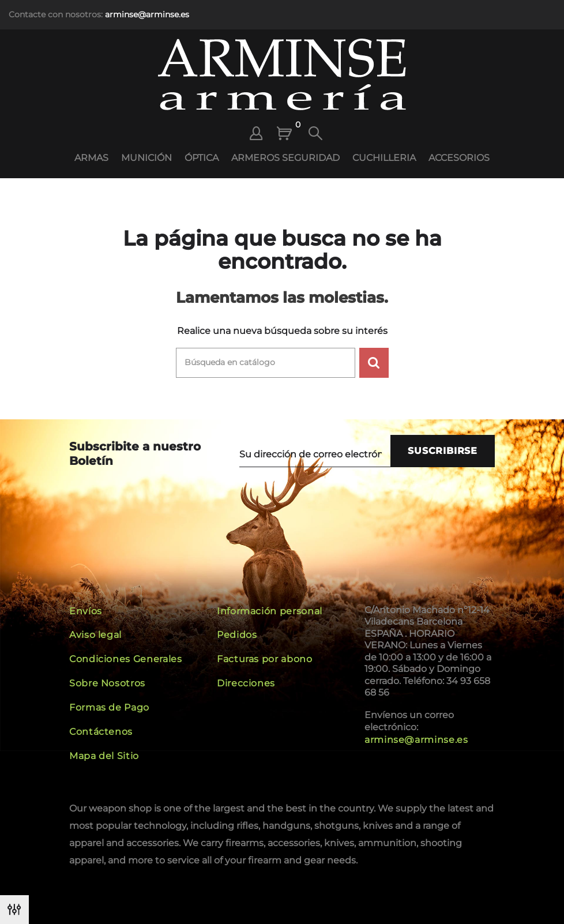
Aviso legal (95, 635)
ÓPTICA (202, 158)
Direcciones (246, 683)
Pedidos (237, 635)
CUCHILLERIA (384, 158)
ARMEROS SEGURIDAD (285, 158)
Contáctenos (101, 732)
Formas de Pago (109, 707)
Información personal (270, 611)
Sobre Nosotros (107, 683)
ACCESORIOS (459, 158)
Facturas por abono (265, 659)
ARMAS (91, 158)
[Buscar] (266, 363)
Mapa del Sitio (104, 756)
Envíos (86, 611)
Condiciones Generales (125, 659)
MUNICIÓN (146, 158)
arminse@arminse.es (147, 14)
